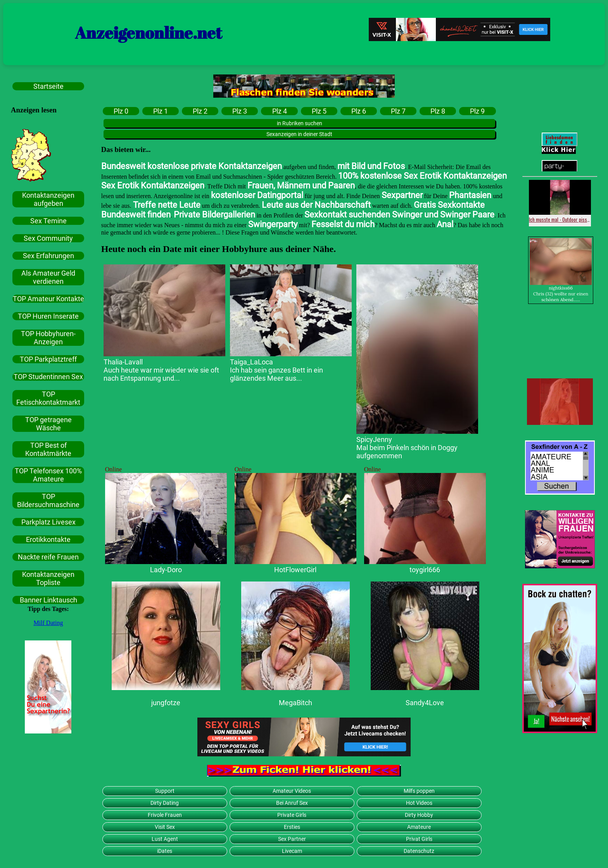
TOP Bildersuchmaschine (48, 500)
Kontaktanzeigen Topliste (48, 578)
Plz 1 (161, 111)
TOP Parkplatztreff (48, 359)
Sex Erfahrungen (48, 256)
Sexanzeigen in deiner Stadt (299, 134)
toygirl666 (425, 570)
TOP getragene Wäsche (48, 424)
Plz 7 (398, 111)
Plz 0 (121, 111)
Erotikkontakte (48, 539)
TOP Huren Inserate (48, 316)
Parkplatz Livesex (48, 522)
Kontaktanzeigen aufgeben (48, 199)
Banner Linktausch (48, 600)
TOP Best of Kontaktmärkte (48, 449)
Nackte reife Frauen (48, 557)
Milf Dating (48, 623)
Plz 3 (240, 111)
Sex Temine (48, 221)
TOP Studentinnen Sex (48, 377)
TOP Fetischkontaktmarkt (48, 398)
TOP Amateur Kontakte (48, 299)
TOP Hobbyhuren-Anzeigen (48, 338)
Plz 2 (200, 111)
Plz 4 (280, 111)
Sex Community (48, 238)
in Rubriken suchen (300, 123)
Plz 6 (359, 111)
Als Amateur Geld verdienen (48, 277)
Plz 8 (438, 111)
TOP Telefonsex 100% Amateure (48, 475)
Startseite (48, 86)
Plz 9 (477, 111)
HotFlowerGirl (295, 570)
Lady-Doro (166, 570)
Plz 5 (319, 111)
